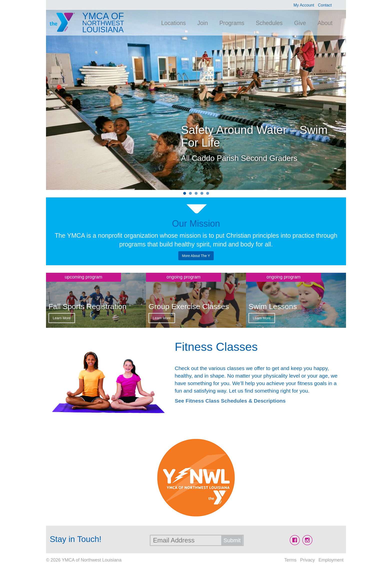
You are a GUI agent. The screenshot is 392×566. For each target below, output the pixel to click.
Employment (331, 560)
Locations (173, 23)
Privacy (307, 560)
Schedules (269, 23)
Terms (290, 560)
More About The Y (196, 256)
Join (202, 23)
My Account (304, 5)
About (325, 23)
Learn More (62, 318)
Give (300, 23)
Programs (232, 23)
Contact (325, 5)
